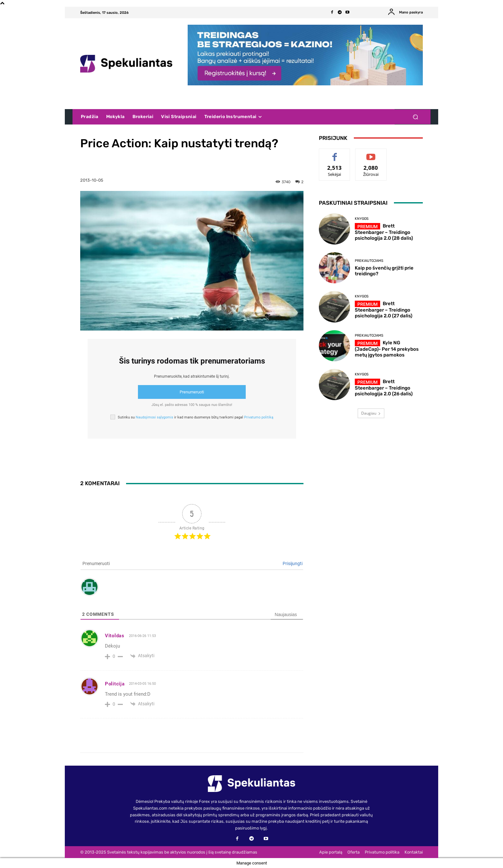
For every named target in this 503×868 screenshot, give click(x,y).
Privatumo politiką (259, 417)
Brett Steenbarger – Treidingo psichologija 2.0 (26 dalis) (384, 388)
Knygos (362, 219)
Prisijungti (293, 563)
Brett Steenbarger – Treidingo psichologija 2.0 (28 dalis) (384, 232)
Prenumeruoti (192, 392)
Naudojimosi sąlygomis (154, 417)
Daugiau (371, 413)
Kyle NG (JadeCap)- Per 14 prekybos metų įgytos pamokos (387, 349)
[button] (415, 117)
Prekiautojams (369, 261)
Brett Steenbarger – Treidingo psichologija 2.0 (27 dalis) (384, 310)
